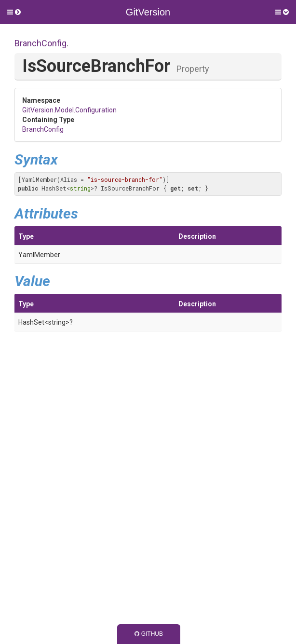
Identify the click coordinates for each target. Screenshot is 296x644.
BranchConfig (40, 43)
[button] (14, 12)
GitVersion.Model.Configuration (69, 110)
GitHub (149, 634)
